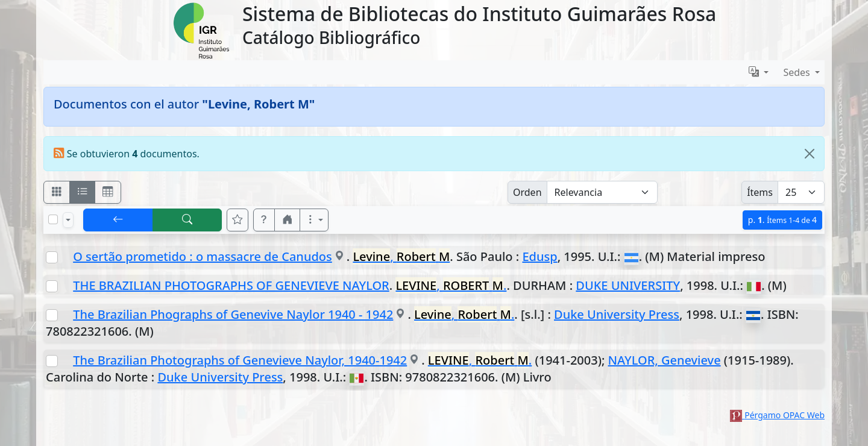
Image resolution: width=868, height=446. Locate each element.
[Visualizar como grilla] (108, 192)
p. (782, 220)
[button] (264, 220)
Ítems (760, 192)
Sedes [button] (798, 72)
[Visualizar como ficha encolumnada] (83, 192)
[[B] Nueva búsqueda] (187, 220)
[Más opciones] (314, 220)
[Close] (810, 154)
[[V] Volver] (118, 220)
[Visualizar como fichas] (57, 192)
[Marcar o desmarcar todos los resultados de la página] (53, 219)
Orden (527, 192)
